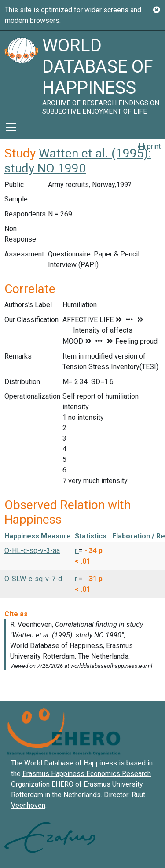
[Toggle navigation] (11, 127)
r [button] (77, 551)
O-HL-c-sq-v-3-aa (32, 551)
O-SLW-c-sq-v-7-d (33, 579)
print (149, 146)
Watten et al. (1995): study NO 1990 (78, 161)
